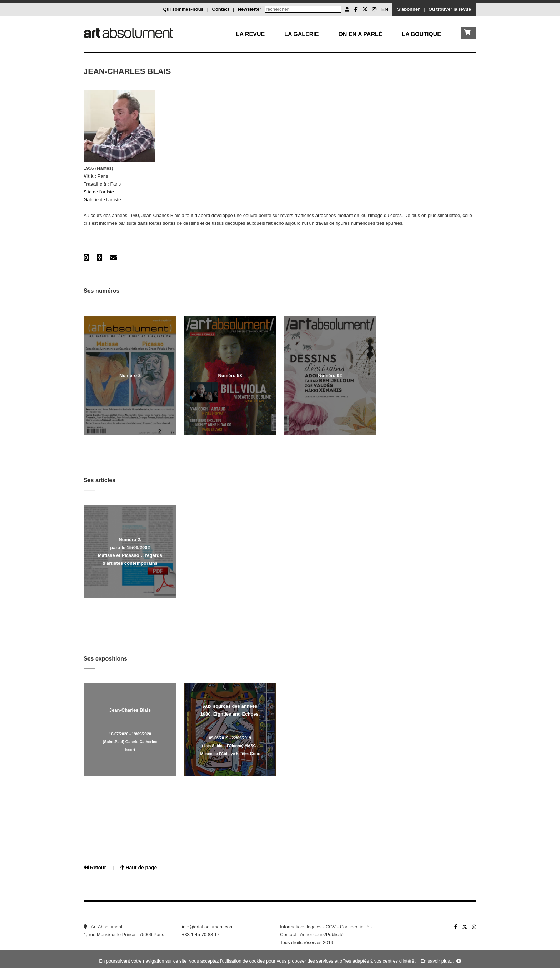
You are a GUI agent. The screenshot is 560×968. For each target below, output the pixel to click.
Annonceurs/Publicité (322, 935)
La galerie (301, 34)
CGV (331, 927)
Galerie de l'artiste (102, 200)
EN (385, 9)
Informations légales (301, 927)
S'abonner (408, 9)
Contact (221, 9)
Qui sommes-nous (183, 9)
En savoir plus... (437, 961)
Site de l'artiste (99, 192)
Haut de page (139, 868)
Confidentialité (355, 927)
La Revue (250, 34)
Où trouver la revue (450, 9)
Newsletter (250, 9)
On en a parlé (360, 34)
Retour (95, 868)
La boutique (421, 34)
